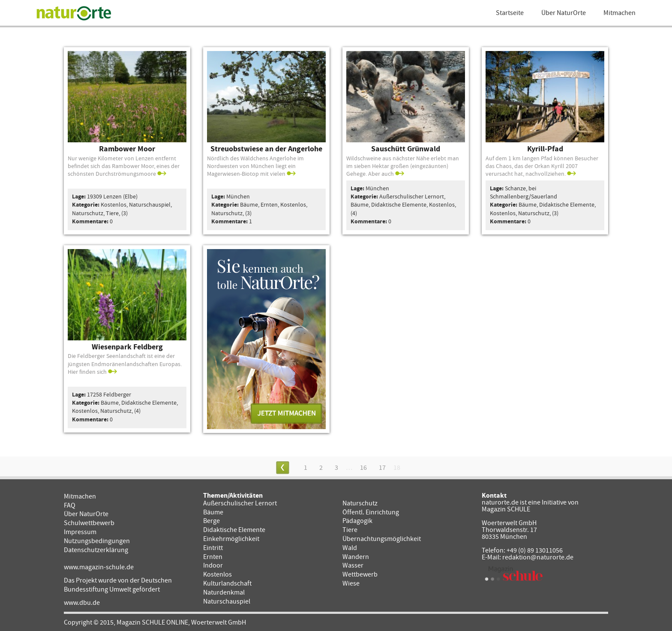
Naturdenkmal (224, 592)
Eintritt (213, 548)
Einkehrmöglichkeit (231, 539)
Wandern (356, 557)
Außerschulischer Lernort (240, 503)
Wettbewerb (360, 574)
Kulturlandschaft (227, 583)
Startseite (510, 13)
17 (382, 468)
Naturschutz (360, 503)
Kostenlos (217, 574)
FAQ (70, 505)
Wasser (353, 565)
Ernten (213, 557)
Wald (350, 548)
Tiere (350, 530)
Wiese (351, 583)
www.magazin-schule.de (99, 567)
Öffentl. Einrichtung (371, 512)
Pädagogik (357, 521)
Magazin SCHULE (506, 509)
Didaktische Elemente (234, 530)
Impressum (80, 532)
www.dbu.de (82, 603)
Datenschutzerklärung (96, 550)
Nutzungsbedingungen (97, 541)
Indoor (213, 565)
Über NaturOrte (564, 13)
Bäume (213, 512)
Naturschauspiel (227, 601)
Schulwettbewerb (89, 523)
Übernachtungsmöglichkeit (382, 539)
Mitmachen (619, 13)
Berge (211, 521)
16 (363, 468)
